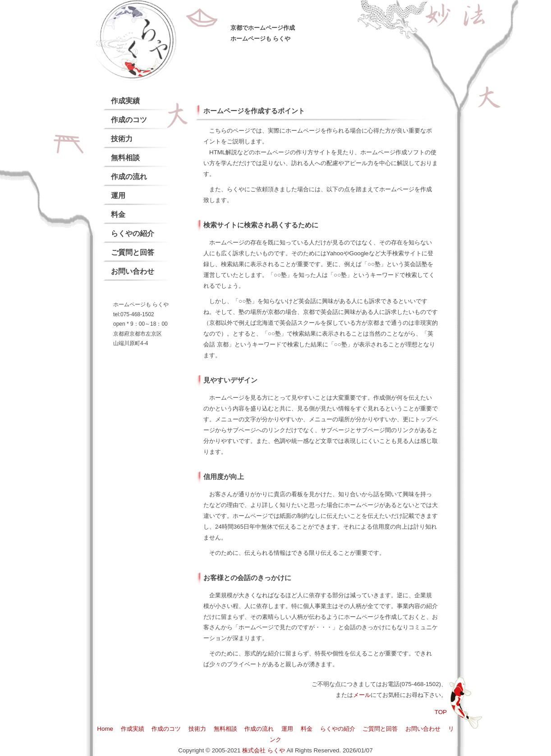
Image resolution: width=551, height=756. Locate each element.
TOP (441, 712)
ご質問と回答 (133, 252)
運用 (118, 196)
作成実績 (125, 101)
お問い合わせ (133, 271)
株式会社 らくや (264, 750)
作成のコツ (129, 120)
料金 (118, 214)
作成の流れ (129, 177)
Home (105, 729)
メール (362, 695)
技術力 (122, 139)
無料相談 (125, 158)
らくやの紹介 (133, 233)
